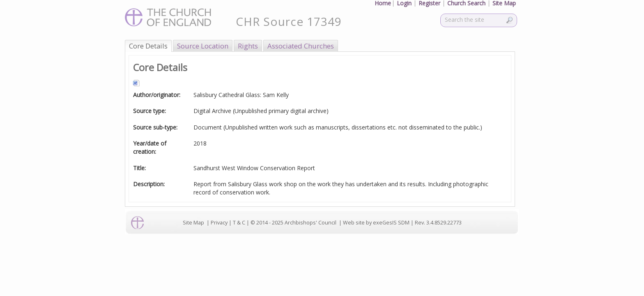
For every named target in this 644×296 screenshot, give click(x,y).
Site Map (193, 223)
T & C (239, 223)
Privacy (219, 223)
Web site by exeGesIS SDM (376, 223)
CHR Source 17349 (289, 21)
